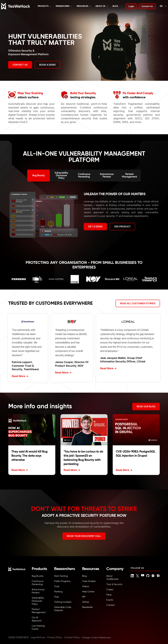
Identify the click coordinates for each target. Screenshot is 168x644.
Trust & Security (114, 584)
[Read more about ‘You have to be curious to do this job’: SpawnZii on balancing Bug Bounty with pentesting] (84, 430)
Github (86, 602)
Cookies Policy (72, 638)
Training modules (63, 602)
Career (110, 590)
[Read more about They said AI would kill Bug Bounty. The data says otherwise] (32, 430)
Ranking (58, 592)
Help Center (88, 592)
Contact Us (147, 6)
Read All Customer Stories (138, 303)
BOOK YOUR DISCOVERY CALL (84, 536)
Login (131, 6)
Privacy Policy (55, 638)
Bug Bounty (38, 576)
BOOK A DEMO (47, 65)
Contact (111, 605)
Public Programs (62, 581)
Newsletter (88, 607)
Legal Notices (38, 638)
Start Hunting (61, 576)
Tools (57, 586)
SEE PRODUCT (122, 227)
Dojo (57, 597)
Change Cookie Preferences (96, 638)
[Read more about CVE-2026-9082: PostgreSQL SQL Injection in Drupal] (136, 430)
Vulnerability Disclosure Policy (38, 601)
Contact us (20, 65)
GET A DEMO (95, 227)
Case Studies (89, 581)
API (84, 597)
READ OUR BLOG (146, 406)
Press (109, 595)
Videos (86, 586)
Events (110, 600)
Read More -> (20, 376)
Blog (115, 6)
